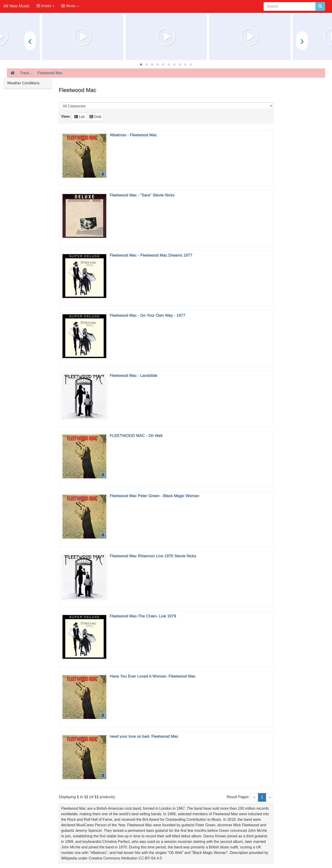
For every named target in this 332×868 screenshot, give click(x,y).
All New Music (16, 6)
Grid (95, 117)
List (79, 117)
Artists (45, 6)
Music (70, 6)
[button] (141, 65)
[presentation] (30, 41)
